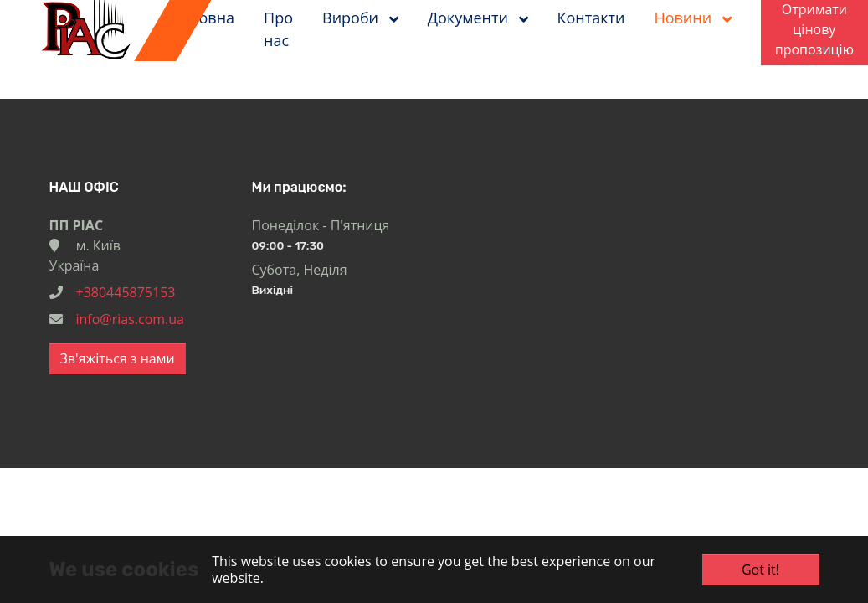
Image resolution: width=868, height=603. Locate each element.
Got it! (760, 569)
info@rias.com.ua (131, 319)
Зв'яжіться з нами (118, 358)
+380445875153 (126, 292)
